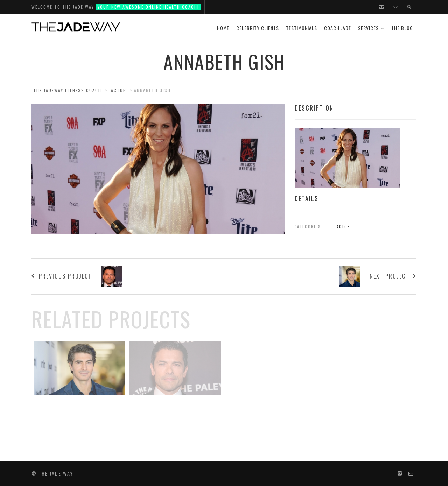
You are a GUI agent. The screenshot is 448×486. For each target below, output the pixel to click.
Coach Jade (338, 28)
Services (368, 28)
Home (223, 28)
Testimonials (302, 28)
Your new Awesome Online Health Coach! (148, 7)
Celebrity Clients (258, 28)
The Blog (402, 28)
